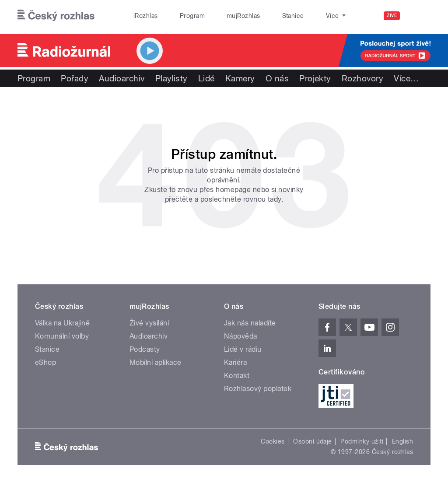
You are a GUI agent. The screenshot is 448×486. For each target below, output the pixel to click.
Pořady (75, 78)
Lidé (206, 78)
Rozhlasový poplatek (258, 389)
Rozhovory (362, 78)
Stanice (262, 16)
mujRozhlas (221, 16)
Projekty (315, 78)
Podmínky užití (362, 441)
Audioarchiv (122, 78)
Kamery (240, 78)
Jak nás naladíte (250, 323)
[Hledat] (419, 16)
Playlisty (171, 78)
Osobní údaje (313, 441)
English (402, 441)
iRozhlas (141, 16)
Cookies (273, 441)
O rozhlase (302, 16)
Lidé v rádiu (243, 349)
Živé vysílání (149, 323)
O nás (277, 78)
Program (179, 16)
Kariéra (235, 362)
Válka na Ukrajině (62, 323)
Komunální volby (62, 336)
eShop (45, 362)
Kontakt (237, 376)
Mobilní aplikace (156, 362)
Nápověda (241, 336)
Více (406, 78)
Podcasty (145, 349)
